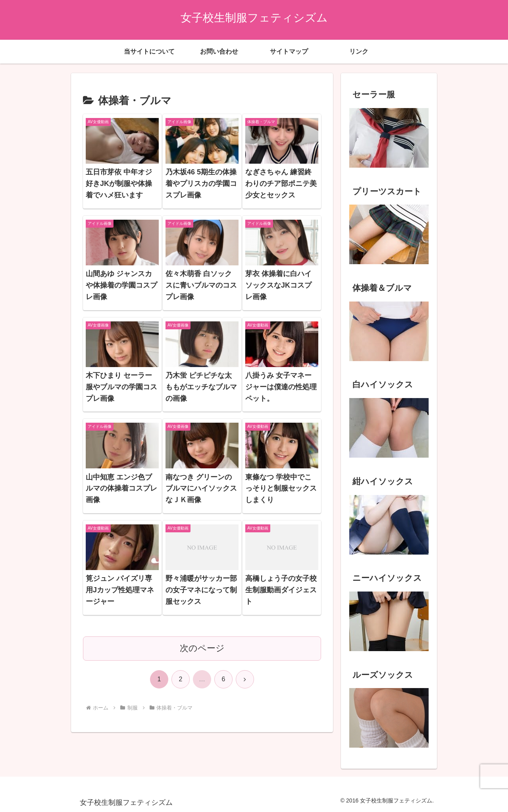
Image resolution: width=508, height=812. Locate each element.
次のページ (202, 648)
